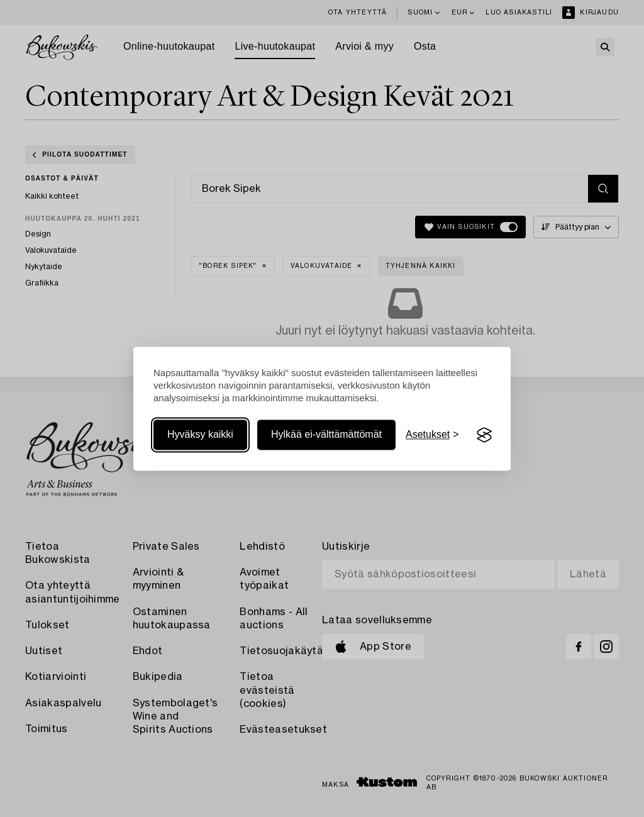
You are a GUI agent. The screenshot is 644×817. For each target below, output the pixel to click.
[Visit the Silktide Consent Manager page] (484, 435)
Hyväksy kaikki (200, 435)
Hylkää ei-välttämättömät (326, 435)
